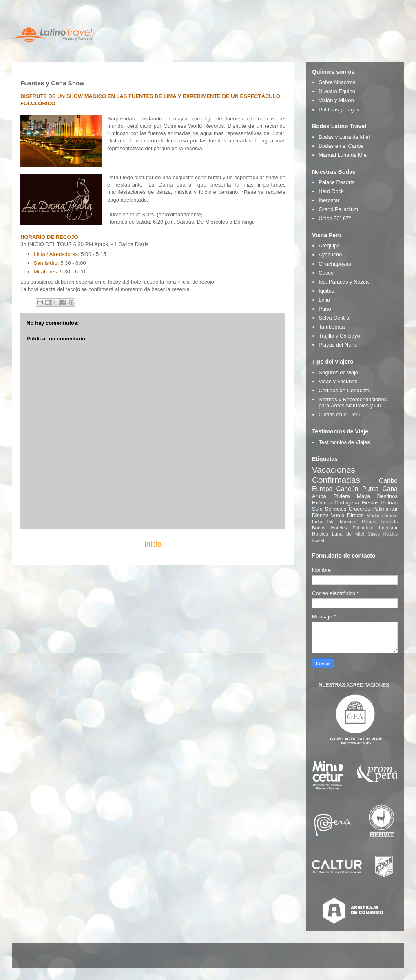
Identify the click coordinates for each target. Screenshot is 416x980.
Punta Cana (380, 489)
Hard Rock (331, 191)
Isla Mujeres (342, 521)
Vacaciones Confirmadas (336, 475)
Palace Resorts (336, 182)
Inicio (153, 544)
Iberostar (329, 200)
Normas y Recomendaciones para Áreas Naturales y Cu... (353, 403)
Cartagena (347, 503)
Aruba (319, 496)
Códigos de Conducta (344, 390)
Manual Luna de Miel (343, 155)
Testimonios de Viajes (344, 442)
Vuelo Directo (347, 515)
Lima (324, 300)
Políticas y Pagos (339, 110)
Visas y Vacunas (338, 381)
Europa (322, 489)
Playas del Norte (338, 345)
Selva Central (334, 318)
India (317, 521)
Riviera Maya (352, 496)
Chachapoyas (335, 264)
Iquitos (326, 291)
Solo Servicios (329, 509)
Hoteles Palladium (352, 528)
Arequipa (329, 246)
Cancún (347, 489)
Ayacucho (330, 254)
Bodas (319, 528)
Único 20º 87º (335, 218)
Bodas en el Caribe (341, 146)
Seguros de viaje (338, 372)
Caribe (388, 481)
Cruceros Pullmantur (373, 509)
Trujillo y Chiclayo (339, 336)
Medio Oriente (382, 515)
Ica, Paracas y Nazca (344, 282)
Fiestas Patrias (380, 503)
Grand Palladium (338, 209)
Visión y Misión (336, 100)
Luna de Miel (348, 534)
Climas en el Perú (340, 414)
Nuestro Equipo (337, 91)
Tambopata (332, 327)
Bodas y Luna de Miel (344, 137)
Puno (325, 309)
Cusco (326, 273)
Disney (320, 515)
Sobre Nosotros (337, 82)
